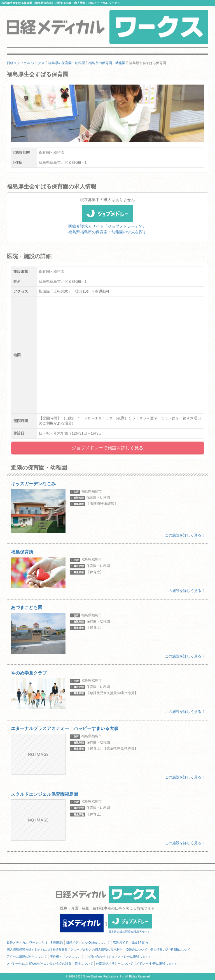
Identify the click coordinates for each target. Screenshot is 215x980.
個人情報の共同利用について (170, 949)
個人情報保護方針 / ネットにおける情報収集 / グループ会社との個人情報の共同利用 (65, 949)
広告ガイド (121, 942)
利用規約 (57, 942)
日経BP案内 (140, 942)
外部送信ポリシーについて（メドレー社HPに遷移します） (137, 963)
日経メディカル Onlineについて (88, 942)
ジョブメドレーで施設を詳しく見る (107, 448)
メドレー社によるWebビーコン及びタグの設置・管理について (50, 963)
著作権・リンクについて (67, 956)
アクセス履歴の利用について (27, 956)
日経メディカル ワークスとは (27, 942)
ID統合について (136, 949)
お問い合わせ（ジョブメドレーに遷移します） (119, 956)
